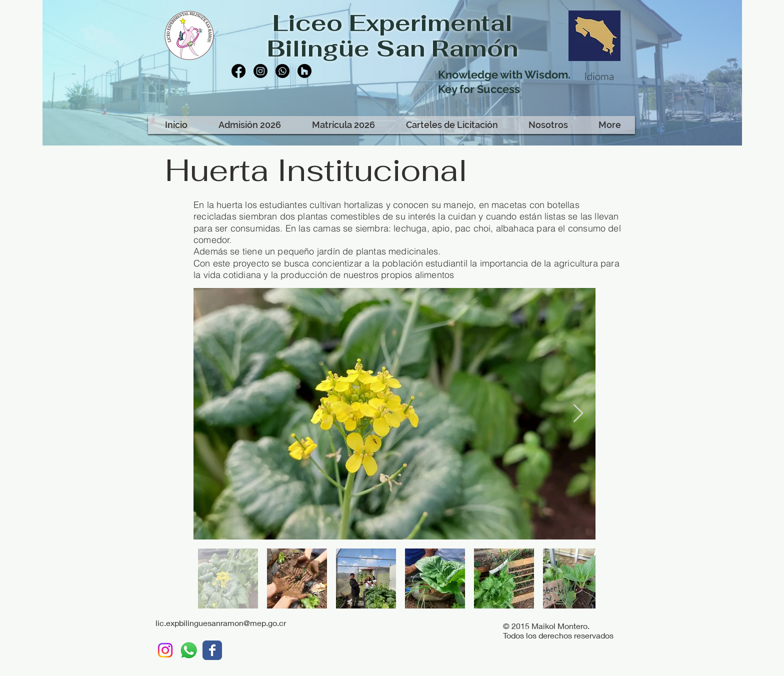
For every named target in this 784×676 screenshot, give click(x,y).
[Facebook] (238, 71)
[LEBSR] (212, 650)
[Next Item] (578, 414)
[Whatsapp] (282, 71)
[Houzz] (304, 71)
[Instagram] (260, 71)
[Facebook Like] (294, 104)
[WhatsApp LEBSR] (189, 650)
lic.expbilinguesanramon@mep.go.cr (221, 623)
